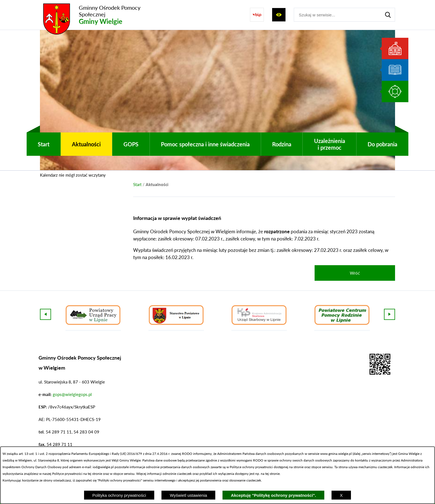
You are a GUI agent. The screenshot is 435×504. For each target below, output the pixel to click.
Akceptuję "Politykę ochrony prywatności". (273, 495)
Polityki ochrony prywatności (120, 480)
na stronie (296, 467)
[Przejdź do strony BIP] (257, 15)
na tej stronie (93, 474)
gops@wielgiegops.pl (72, 394)
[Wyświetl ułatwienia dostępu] (279, 15)
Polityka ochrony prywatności (119, 495)
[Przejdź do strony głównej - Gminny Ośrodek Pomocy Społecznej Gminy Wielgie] (100, 15)
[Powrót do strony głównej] (137, 184)
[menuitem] (44, 144)
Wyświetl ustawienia (188, 495)
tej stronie (272, 474)
